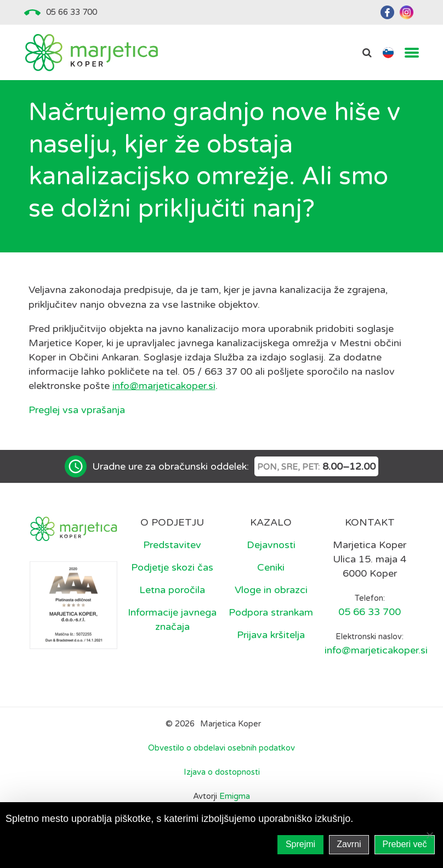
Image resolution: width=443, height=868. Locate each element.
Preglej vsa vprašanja (77, 410)
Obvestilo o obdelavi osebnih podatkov (222, 748)
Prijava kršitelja (271, 635)
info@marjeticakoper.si (164, 386)
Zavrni (349, 844)
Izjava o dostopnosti (222, 772)
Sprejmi (300, 844)
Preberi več (405, 844)
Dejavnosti (271, 545)
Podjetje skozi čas (172, 567)
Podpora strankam (271, 612)
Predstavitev (172, 545)
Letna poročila (172, 590)
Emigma (235, 796)
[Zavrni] (429, 835)
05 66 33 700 (72, 12)
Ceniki (271, 567)
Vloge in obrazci (271, 590)
